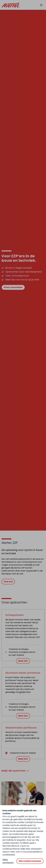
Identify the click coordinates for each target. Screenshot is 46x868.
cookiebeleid (9, 855)
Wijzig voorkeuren (8, 861)
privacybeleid (33, 852)
